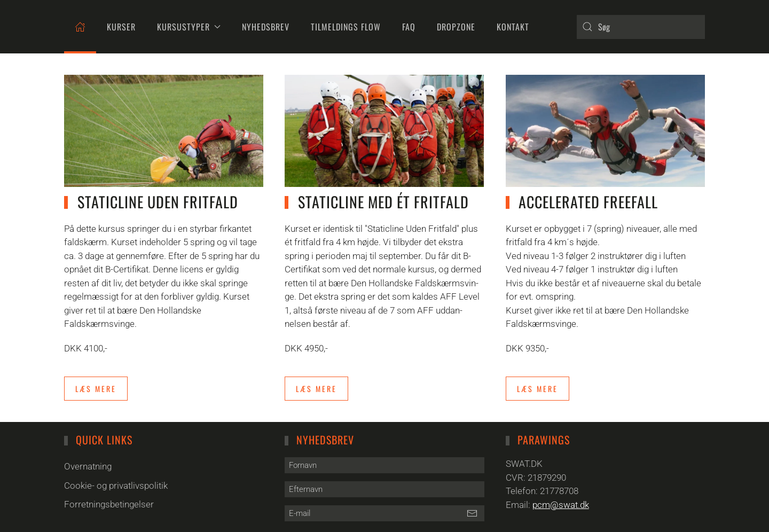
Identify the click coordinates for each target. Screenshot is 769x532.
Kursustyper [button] (189, 27)
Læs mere (96, 389)
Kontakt (513, 27)
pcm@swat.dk (561, 505)
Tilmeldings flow (346, 27)
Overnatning (88, 466)
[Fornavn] (384, 465)
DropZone (456, 27)
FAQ (409, 27)
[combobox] (641, 27)
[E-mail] (384, 513)
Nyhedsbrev (266, 27)
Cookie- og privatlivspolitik (116, 486)
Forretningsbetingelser (109, 504)
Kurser (121, 27)
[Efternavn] (384, 489)
